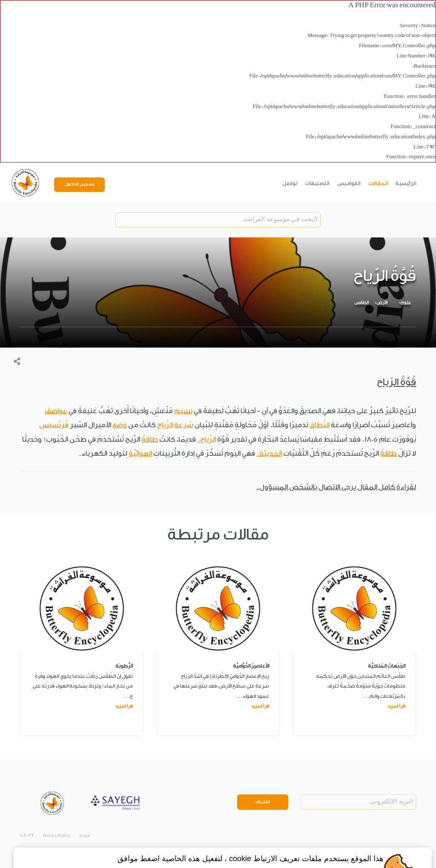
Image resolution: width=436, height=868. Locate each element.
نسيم (183, 411)
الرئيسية (406, 183)
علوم (406, 303)
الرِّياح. (207, 439)
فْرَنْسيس (54, 425)
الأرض (382, 303)
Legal (85, 836)
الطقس (361, 303)
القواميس (349, 183)
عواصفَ (56, 411)
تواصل (290, 183)
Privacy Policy (57, 836)
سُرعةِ (184, 425)
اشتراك (263, 802)
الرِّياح (165, 425)
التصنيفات (317, 183)
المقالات (378, 183)
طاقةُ (150, 439)
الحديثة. (269, 453)
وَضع (120, 425)
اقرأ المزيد (396, 706)
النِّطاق (320, 425)
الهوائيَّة (140, 453)
